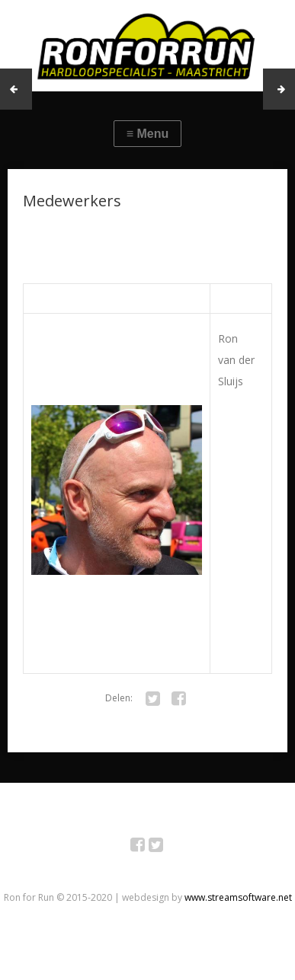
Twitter (164, 847)
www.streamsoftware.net (238, 897)
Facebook (146, 847)
